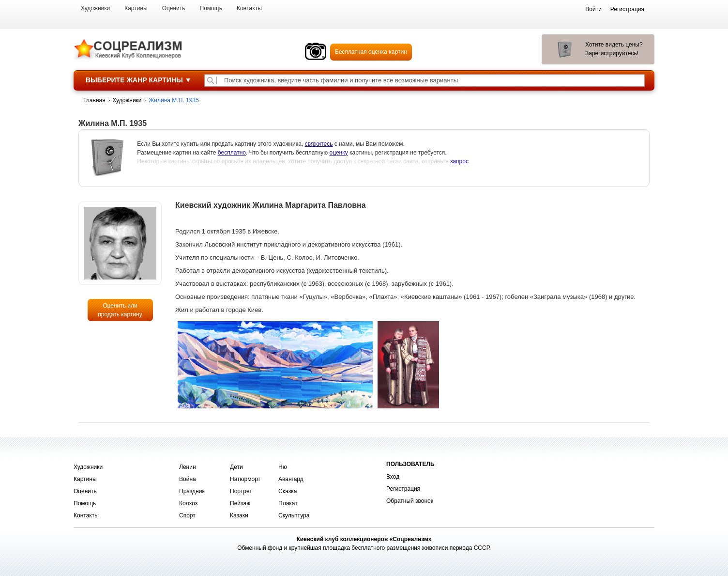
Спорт (187, 515)
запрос (459, 161)
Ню (283, 467)
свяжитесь (319, 144)
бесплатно (232, 153)
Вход (393, 477)
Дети (236, 467)
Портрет (241, 491)
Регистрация (403, 489)
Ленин (188, 467)
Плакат (288, 503)
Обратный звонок (410, 501)
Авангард (291, 479)
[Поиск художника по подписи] (211, 80)
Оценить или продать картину (120, 310)
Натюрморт (245, 479)
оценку (339, 153)
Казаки (239, 515)
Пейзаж (240, 503)
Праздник (192, 491)
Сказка (288, 491)
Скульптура (294, 515)
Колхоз (188, 503)
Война (188, 479)
